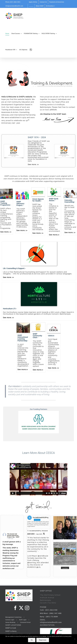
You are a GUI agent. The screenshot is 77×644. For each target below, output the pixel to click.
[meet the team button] (59, 118)
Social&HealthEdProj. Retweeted (39, 531)
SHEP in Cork (11, 628)
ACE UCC (31, 534)
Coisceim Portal (25, 622)
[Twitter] (21, 608)
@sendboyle (43, 556)
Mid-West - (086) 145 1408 (51, 613)
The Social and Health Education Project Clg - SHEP (13, 535)
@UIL (39, 567)
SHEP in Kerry (11, 631)
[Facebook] (15, 608)
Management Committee (13, 617)
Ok (32, 640)
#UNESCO (32, 567)
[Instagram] (27, 608)
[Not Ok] (75, 639)
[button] (31, 50)
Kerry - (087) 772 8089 (49, 617)
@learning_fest (34, 563)
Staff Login (23, 620)
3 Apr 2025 (39, 534)
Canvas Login (10, 620)
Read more (43, 640)
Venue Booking (10, 622)
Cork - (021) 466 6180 (49, 610)
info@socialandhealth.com (14, 6)
